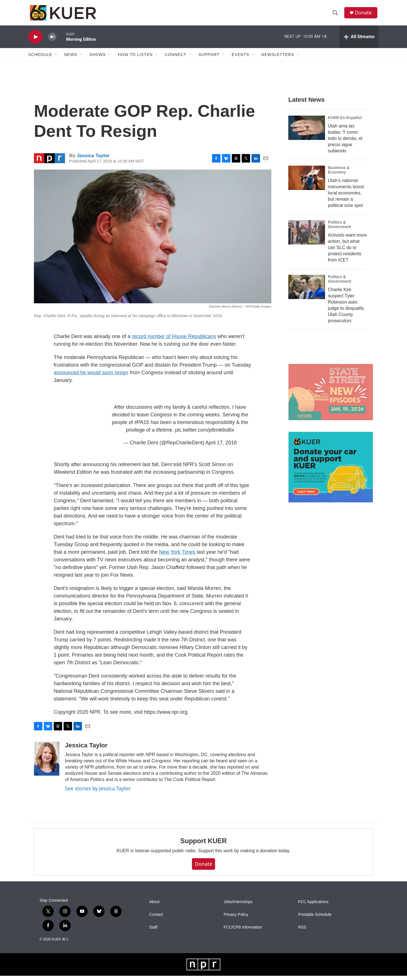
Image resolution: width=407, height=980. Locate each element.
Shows (98, 59)
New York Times (177, 556)
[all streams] (359, 41)
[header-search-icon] (336, 15)
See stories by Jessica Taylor (98, 793)
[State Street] (331, 396)
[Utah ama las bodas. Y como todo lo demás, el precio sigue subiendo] (307, 132)
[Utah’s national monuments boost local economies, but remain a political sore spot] (307, 182)
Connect (176, 59)
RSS (302, 932)
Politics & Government (339, 229)
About (154, 906)
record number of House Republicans (174, 341)
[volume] (52, 41)
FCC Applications (313, 906)
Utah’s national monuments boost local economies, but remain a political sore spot (346, 197)
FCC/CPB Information (243, 932)
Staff (153, 932)
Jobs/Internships (238, 906)
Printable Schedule (315, 919)
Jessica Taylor (93, 160)
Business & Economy (339, 174)
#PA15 (142, 427)
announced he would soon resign (91, 377)
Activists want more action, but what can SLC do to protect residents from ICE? (347, 252)
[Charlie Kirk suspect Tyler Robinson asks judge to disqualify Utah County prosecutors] (307, 291)
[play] (35, 41)
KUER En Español (345, 122)
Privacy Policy (236, 919)
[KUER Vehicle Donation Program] (331, 471)
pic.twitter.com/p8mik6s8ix (204, 434)
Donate (364, 15)
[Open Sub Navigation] (56, 59)
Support (209, 59)
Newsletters (278, 59)
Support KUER (203, 845)
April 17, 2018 (221, 447)
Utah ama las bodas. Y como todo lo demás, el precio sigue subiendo (345, 143)
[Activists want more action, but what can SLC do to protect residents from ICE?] (307, 237)
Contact (156, 919)
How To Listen (135, 59)
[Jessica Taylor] (47, 763)
